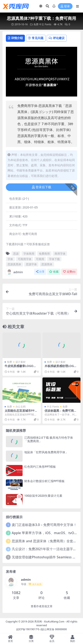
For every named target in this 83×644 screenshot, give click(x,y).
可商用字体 (25, 259)
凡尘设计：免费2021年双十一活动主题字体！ (46, 549)
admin (14, 272)
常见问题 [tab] (36, 38)
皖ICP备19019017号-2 (29, 629)
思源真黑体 (14, 264)
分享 (40, 272)
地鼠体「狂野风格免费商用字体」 (46, 452)
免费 (36, 24)
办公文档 (20, 407)
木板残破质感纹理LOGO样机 (60, 368)
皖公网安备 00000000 (54, 629)
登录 (65, 6)
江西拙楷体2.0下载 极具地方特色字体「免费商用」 (49, 439)
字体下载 (54, 259)
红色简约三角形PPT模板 (40, 467)
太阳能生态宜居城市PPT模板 (20, 412)
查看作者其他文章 (42, 606)
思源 (16, 254)
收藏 (54, 272)
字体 (10, 259)
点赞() (69, 272)
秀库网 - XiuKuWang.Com (50, 622)
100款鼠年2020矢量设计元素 (43, 496)
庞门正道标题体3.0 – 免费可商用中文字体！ (44, 525)
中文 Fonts (45, 24)
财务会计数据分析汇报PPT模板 (44, 481)
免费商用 (44, 254)
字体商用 (29, 254)
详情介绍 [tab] (15, 38)
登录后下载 (42, 187)
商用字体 (60, 254)
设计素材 (20, 362)
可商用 (40, 259)
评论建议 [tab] (57, 38)
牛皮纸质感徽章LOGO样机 (20, 368)
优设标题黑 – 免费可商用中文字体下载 (61, 412)
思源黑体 (47, 264)
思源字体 (31, 264)
